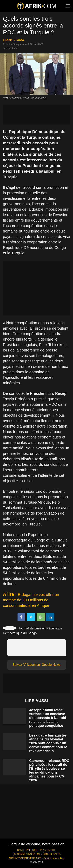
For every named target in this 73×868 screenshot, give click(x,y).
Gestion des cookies (54, 858)
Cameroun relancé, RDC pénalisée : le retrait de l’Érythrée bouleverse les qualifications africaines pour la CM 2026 (49, 770)
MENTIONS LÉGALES (49, 854)
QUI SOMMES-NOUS (24, 854)
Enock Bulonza (13, 40)
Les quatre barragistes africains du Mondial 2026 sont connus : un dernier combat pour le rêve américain (48, 743)
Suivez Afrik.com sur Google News (36, 665)
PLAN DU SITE (48, 850)
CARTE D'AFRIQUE (28, 850)
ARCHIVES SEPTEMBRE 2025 (25, 858)
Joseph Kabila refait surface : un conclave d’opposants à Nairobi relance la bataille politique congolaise (48, 718)
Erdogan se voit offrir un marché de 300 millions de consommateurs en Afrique (31, 600)
